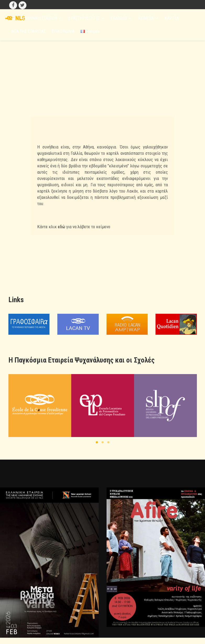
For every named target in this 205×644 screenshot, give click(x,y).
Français (90, 31)
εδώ (62, 227)
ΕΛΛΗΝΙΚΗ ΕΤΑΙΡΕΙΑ (42, 18)
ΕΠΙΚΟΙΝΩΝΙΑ (63, 31)
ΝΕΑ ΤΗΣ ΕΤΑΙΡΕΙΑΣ (29, 31)
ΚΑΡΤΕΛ (172, 18)
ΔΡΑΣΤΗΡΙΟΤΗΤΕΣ (86, 18)
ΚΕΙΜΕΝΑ (148, 18)
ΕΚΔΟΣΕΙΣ (121, 18)
